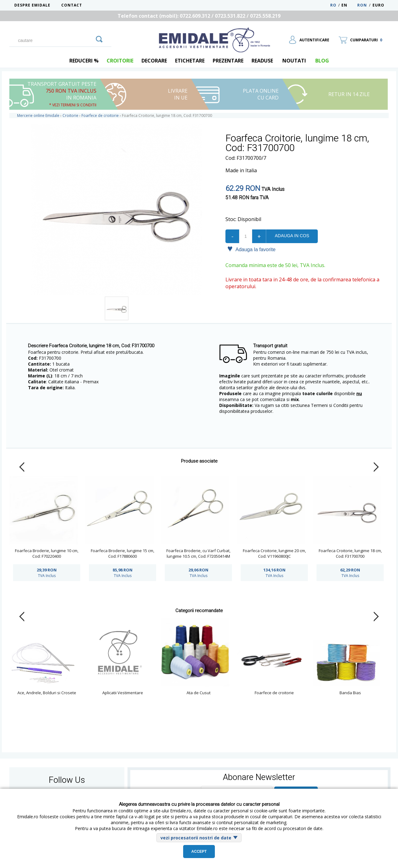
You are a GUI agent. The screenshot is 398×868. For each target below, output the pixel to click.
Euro (378, 5)
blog (322, 61)
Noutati (294, 61)
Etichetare (190, 61)
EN (349, 5)
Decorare (154, 61)
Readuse (262, 61)
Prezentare (228, 61)
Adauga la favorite (251, 249)
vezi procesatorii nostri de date (196, 838)
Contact (72, 5)
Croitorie (120, 61)
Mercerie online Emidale (38, 115)
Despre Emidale (32, 5)
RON (362, 5)
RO (333, 5)
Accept (199, 852)
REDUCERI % (84, 61)
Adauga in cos (292, 236)
